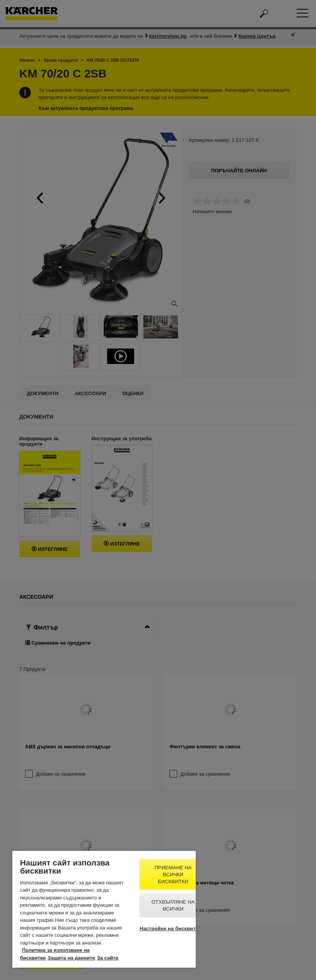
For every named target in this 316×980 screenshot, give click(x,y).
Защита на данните (71, 958)
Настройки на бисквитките (173, 929)
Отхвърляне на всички (173, 905)
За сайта (108, 958)
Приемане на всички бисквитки (173, 875)
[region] (104, 909)
